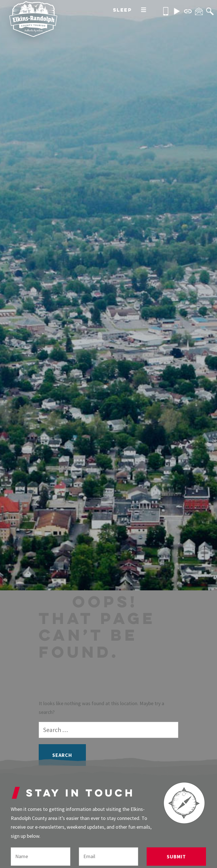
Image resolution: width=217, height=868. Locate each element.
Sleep (122, 10)
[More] (144, 10)
